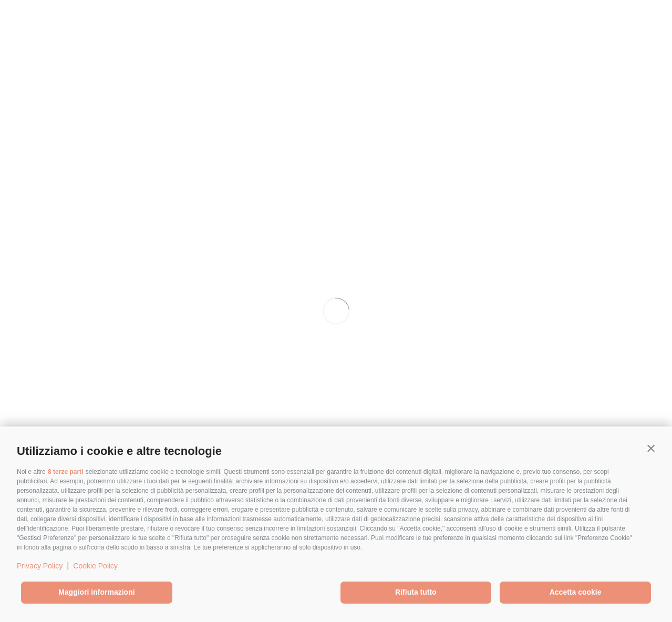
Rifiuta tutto (416, 592)
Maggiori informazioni (96, 592)
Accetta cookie (576, 592)
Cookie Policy (95, 566)
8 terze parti (65, 472)
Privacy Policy (40, 566)
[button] (651, 449)
